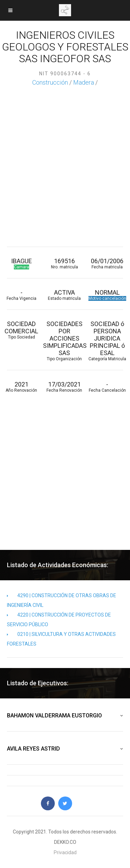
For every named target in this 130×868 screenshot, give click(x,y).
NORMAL (107, 295)
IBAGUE (21, 263)
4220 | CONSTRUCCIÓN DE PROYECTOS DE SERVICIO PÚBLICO (59, 620)
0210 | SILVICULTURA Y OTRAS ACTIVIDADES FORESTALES (61, 639)
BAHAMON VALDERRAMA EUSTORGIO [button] (65, 716)
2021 (21, 387)
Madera (84, 82)
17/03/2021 (64, 387)
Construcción (50, 82)
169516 (64, 263)
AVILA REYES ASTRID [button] (65, 749)
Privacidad (65, 852)
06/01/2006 (107, 263)
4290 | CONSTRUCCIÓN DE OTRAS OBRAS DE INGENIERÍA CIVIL (62, 600)
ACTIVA (64, 295)
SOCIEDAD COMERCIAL (21, 330)
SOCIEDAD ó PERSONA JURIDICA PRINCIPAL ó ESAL (107, 341)
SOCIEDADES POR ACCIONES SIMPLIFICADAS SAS (64, 341)
